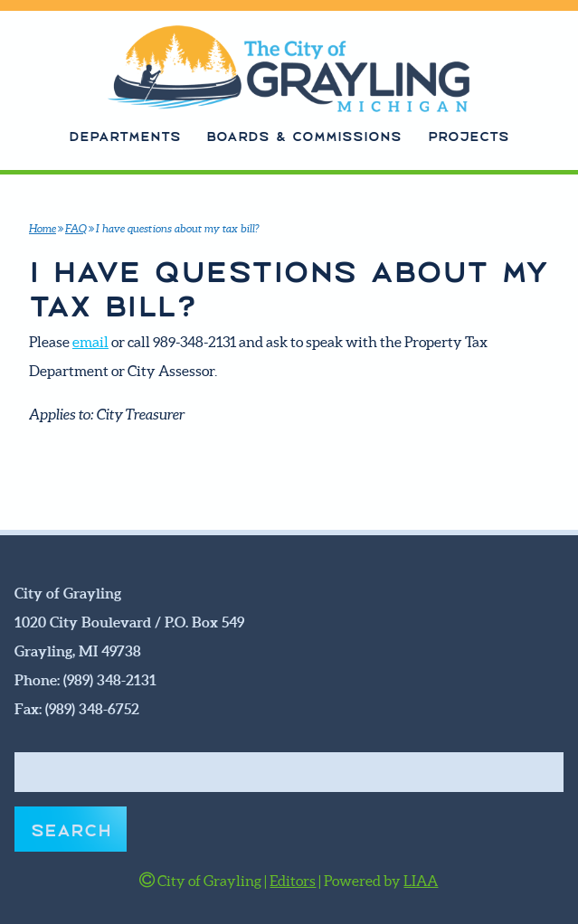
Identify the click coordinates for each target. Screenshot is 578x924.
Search (71, 829)
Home (43, 228)
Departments (125, 135)
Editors (293, 881)
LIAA (421, 881)
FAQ (76, 228)
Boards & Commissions (304, 135)
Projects (469, 135)
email (90, 342)
